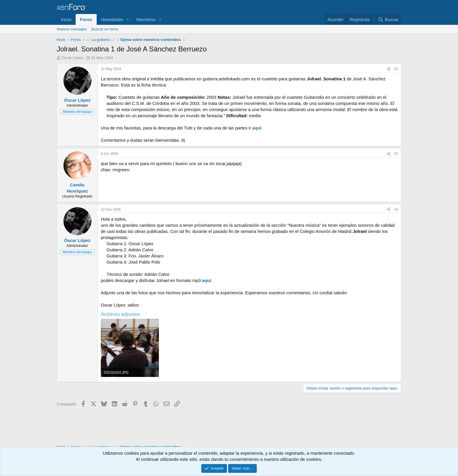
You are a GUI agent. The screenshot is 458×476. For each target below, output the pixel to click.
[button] (128, 19)
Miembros (146, 19)
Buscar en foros (105, 29)
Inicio (66, 19)
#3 (396, 210)
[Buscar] (388, 19)
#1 (396, 69)
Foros (86, 19)
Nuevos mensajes (72, 29)
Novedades (112, 19)
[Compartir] (388, 69)
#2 (396, 154)
